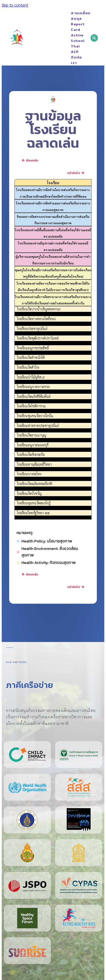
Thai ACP (72, 49)
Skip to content (15, 5)
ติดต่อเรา (76, 60)
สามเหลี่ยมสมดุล (72, 16)
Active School (72, 38)
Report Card (72, 27)
